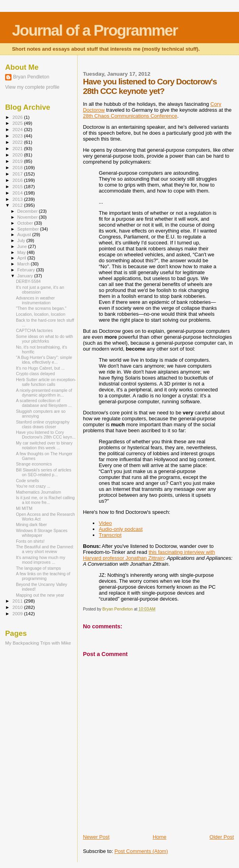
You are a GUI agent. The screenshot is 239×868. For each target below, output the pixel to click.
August (25, 235)
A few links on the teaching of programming (43, 576)
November (28, 217)
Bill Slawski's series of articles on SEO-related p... (44, 472)
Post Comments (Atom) (141, 851)
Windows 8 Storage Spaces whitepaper (42, 533)
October (26, 223)
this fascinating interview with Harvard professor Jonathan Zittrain (149, 555)
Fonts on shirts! (30, 541)
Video (105, 523)
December (28, 211)
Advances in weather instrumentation (35, 300)
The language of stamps (38, 568)
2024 (18, 129)
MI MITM (24, 508)
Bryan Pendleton (31, 77)
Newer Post (96, 837)
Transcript (110, 535)
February (27, 270)
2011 (18, 601)
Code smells (27, 481)
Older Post (222, 837)
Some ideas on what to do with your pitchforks (44, 339)
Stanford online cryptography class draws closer (43, 424)
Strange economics (34, 464)
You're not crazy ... (33, 486)
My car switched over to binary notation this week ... (44, 445)
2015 (18, 186)
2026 (18, 117)
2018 (18, 167)
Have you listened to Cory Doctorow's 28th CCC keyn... (46, 435)
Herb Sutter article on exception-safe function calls (46, 382)
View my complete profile (32, 87)
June (23, 246)
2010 (18, 607)
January (26, 276)
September (29, 229)
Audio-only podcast (121, 529)
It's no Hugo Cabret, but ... (40, 368)
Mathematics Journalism (38, 492)
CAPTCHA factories (34, 330)
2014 (18, 193)
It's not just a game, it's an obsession (40, 290)
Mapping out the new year (40, 595)
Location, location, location (41, 314)
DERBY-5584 (28, 281)
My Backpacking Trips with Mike (38, 643)
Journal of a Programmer (95, 30)
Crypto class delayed (35, 374)
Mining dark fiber (31, 525)
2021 (18, 148)
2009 (18, 613)
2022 (18, 142)
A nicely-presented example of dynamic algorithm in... (44, 393)
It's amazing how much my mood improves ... (40, 560)
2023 (18, 136)
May (22, 252)
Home (160, 837)
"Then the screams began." (41, 308)
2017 (18, 174)
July (22, 240)
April (22, 258)
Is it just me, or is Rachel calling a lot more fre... (45, 500)
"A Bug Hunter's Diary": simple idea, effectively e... (44, 360)
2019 (18, 161)
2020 (18, 155)
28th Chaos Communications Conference (130, 116)
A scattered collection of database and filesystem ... (44, 403)
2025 (18, 123)
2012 (18, 205)
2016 (18, 180)
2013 (18, 199)
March (24, 264)
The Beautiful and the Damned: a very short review (45, 549)
